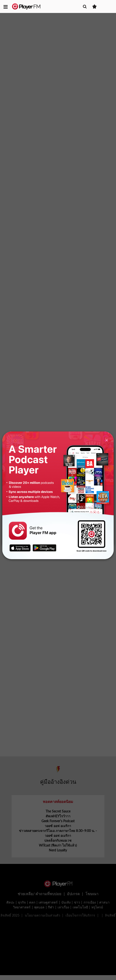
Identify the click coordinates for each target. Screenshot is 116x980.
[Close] (107, 440)
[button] (6, 6)
